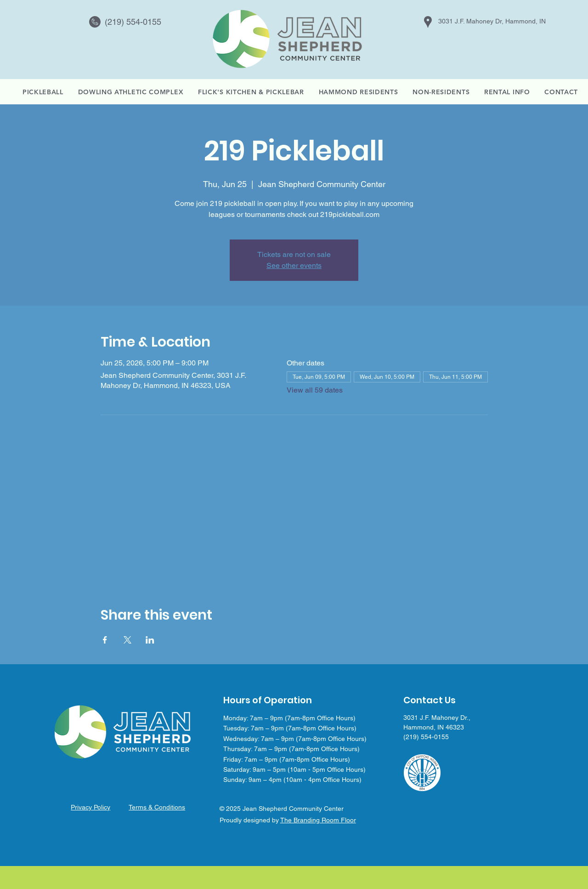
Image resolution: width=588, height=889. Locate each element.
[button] (507, 92)
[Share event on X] (127, 640)
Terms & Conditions (157, 807)
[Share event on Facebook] (105, 640)
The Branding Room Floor (318, 820)
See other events (294, 265)
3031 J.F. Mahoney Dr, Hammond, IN (492, 21)
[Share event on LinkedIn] (150, 640)
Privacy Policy (90, 807)
